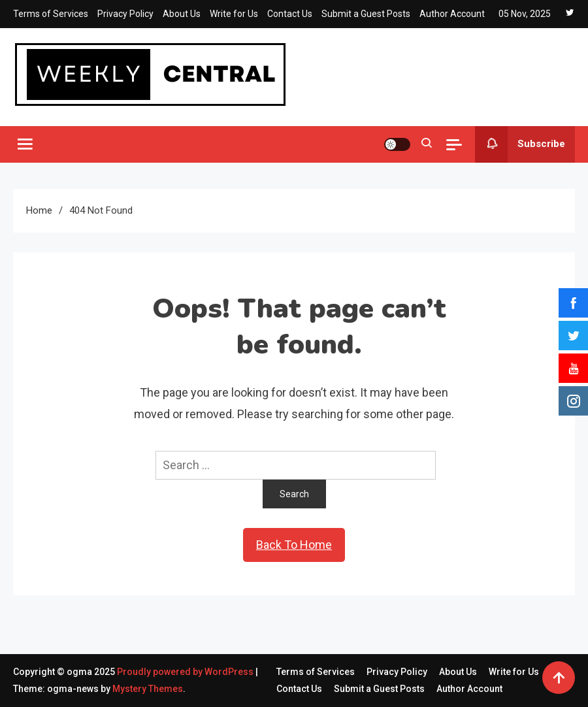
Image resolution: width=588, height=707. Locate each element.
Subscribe (520, 144)
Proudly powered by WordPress (186, 672)
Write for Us (234, 14)
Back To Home (294, 545)
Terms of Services (51, 14)
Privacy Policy (125, 14)
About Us (182, 14)
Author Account (452, 14)
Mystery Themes (148, 689)
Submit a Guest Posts (366, 14)
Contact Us (290, 14)
